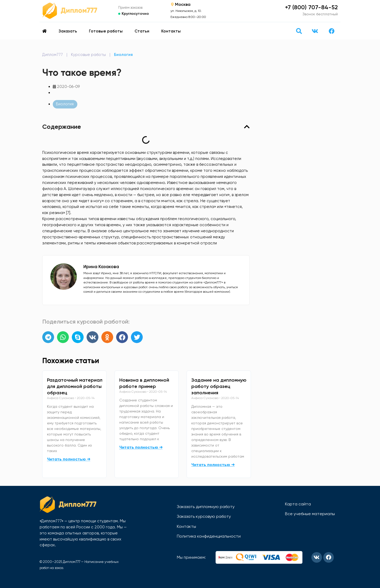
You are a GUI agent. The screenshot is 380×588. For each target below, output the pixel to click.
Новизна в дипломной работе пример (144, 383)
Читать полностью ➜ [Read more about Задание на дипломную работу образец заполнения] (213, 465)
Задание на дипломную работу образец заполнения (219, 386)
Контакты (171, 31)
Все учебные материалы (310, 514)
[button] (299, 31)
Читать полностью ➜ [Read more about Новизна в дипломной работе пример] (141, 447)
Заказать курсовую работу (204, 516)
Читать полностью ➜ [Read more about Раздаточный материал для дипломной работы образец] (69, 459)
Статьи (142, 31)
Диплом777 (53, 55)
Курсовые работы (88, 55)
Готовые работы (106, 31)
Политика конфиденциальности (209, 536)
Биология (123, 55)
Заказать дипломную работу (206, 507)
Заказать (68, 31)
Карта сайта (298, 504)
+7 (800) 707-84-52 (311, 7)
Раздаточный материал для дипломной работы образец (75, 386)
